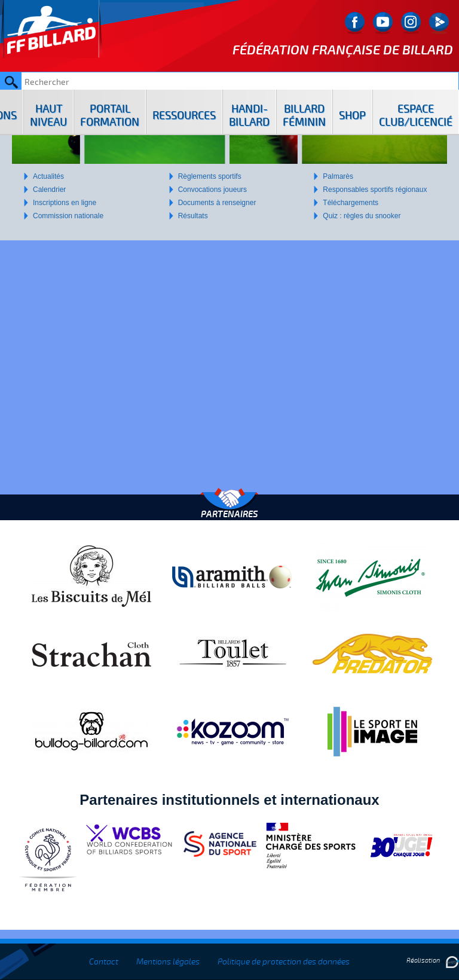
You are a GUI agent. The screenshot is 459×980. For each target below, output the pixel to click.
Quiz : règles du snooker (362, 216)
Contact (104, 962)
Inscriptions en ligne (65, 203)
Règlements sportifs (210, 176)
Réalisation (433, 961)
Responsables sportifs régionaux (375, 190)
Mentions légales (168, 962)
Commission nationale (68, 216)
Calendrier (49, 190)
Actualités (48, 176)
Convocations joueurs (212, 190)
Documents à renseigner (217, 203)
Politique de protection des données (284, 962)
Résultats (193, 216)
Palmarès (338, 176)
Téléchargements (351, 203)
